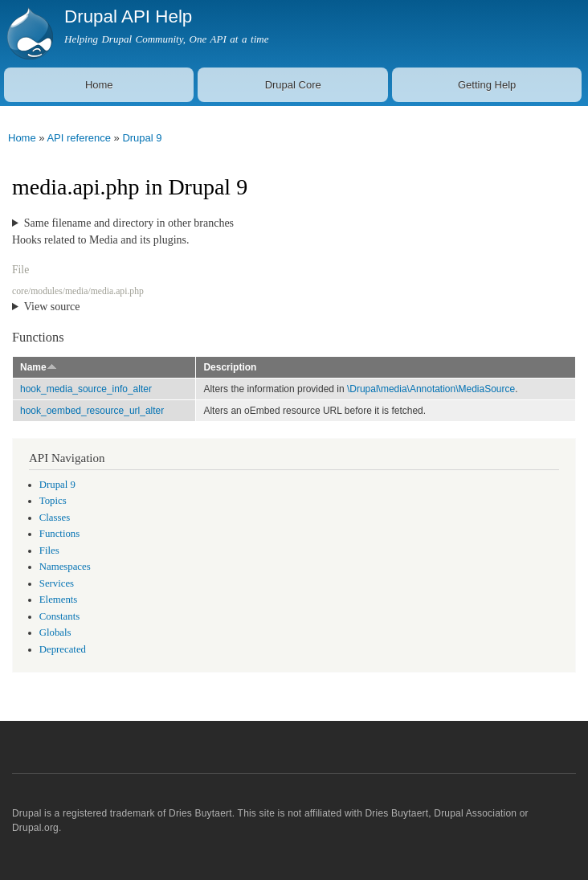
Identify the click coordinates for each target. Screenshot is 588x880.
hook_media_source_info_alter (86, 389)
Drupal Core (293, 85)
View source (52, 307)
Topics (53, 501)
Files (49, 551)
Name (39, 367)
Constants (59, 616)
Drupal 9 (142, 138)
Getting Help (487, 85)
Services (57, 583)
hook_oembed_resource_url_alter (92, 411)
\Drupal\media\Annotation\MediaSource (431, 389)
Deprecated (63, 649)
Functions (59, 534)
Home (99, 85)
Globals (55, 632)
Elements (59, 600)
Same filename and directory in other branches (129, 223)
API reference (79, 138)
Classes (55, 518)
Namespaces (65, 567)
